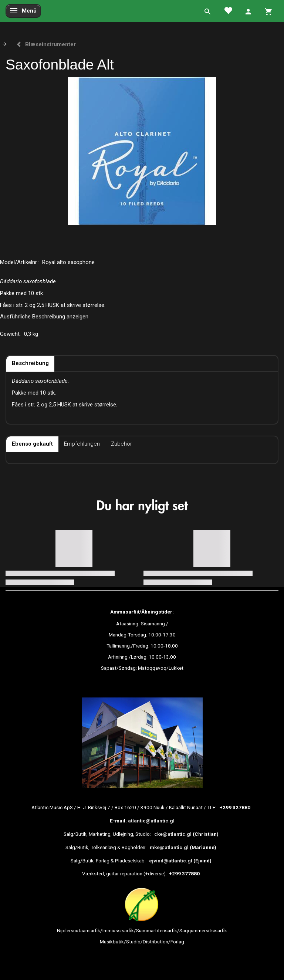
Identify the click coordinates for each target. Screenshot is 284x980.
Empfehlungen (82, 444)
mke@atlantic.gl (169, 847)
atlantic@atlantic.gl (151, 821)
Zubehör (121, 444)
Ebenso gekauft (32, 444)
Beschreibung (30, 363)
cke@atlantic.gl (173, 834)
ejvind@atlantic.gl (171, 861)
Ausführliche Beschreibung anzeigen (44, 317)
